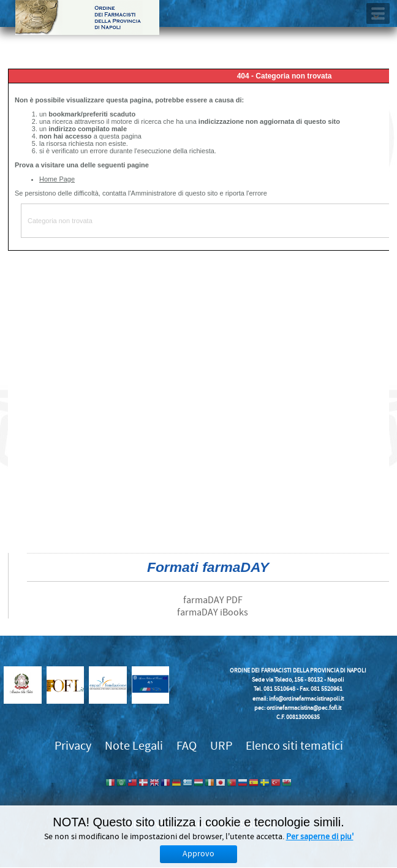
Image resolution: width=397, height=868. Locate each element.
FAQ (187, 746)
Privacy (73, 746)
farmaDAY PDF (213, 600)
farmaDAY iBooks (213, 612)
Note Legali (134, 746)
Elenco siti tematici (294, 746)
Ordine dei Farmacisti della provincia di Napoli (87, 17)
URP (221, 746)
